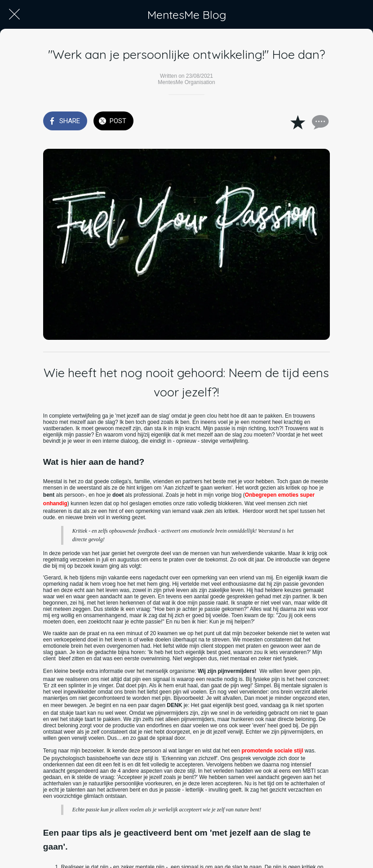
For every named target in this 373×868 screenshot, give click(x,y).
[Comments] (319, 122)
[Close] (14, 14)
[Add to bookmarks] (298, 122)
